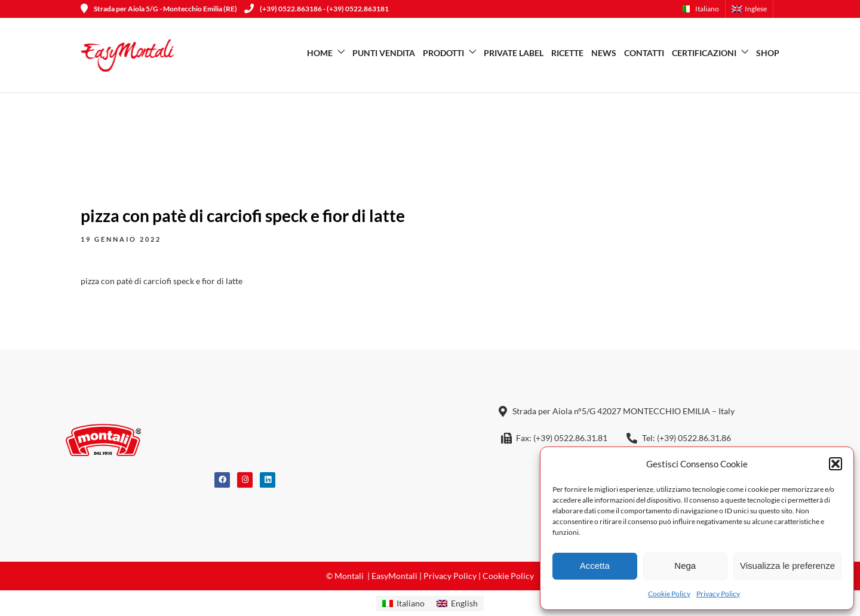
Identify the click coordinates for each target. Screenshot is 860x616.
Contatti (644, 53)
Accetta (595, 566)
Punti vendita (384, 53)
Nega (685, 566)
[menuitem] (704, 9)
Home (320, 53)
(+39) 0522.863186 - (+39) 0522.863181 (317, 9)
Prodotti (443, 53)
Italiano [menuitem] (411, 603)
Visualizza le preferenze (787, 566)
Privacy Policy (718, 594)
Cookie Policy (669, 594)
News (604, 53)
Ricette (567, 53)
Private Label (514, 53)
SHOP (768, 53)
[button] (836, 464)
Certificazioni (704, 53)
